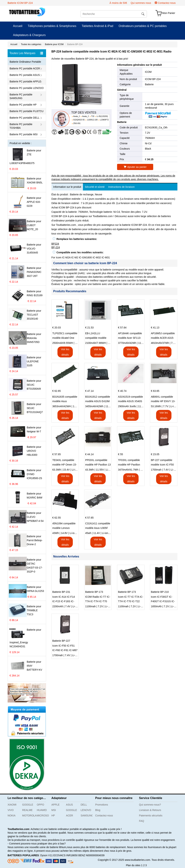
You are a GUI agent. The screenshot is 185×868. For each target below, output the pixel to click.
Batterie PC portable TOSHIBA (21, 126)
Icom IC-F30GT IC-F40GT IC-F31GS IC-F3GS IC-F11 (163, 599)
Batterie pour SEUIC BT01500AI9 (34, 385)
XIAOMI (12, 805)
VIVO (11, 810)
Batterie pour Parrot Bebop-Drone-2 (35, 540)
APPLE (56, 805)
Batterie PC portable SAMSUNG (21, 96)
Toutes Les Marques (26, 53)
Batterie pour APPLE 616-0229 (34, 202)
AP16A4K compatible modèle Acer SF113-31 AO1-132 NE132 (130, 336)
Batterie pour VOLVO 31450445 (34, 249)
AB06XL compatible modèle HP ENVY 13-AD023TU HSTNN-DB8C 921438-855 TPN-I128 (163, 399)
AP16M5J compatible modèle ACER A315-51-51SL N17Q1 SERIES (163, 336)
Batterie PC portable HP (23, 105)
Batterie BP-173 (94, 592)
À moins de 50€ (118, 3)
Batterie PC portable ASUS (25, 75)
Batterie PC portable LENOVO (27, 88)
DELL (84, 805)
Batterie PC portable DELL (24, 118)
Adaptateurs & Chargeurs (29, 35)
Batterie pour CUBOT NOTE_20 (34, 225)
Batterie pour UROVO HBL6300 (34, 451)
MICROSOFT (43, 815)
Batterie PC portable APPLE (25, 81)
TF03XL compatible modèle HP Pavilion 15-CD (129, 463)
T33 (93, 116)
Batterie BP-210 (160, 592)
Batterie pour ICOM (54, 44)
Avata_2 (77, 116)
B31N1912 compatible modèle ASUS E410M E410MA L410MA (98, 399)
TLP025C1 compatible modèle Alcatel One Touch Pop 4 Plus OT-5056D (65, 336)
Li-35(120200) (102, 116)
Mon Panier (169, 13)
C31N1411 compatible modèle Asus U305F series (98, 526)
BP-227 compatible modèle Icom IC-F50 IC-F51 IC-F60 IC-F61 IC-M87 (163, 463)
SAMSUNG (87, 815)
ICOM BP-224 (153, 79)
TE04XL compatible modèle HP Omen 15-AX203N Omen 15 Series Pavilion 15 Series (65, 463)
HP (53, 815)
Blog (98, 810)
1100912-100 (92, 120)
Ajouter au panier (135, 167)
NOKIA (12, 815)
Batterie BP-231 (61, 592)
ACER (69, 815)
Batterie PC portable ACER (25, 68)
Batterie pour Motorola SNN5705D (34, 338)
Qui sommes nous (141, 3)
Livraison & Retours (150, 810)
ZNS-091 (77, 123)
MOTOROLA (28, 815)
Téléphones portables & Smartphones (52, 26)
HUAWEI (42, 810)
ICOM (148, 72)
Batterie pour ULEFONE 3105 (34, 361)
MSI (54, 810)
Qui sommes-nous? (150, 805)
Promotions (102, 805)
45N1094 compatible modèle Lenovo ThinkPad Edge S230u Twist (65, 526)
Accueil (18, 26)
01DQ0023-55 (79, 120)
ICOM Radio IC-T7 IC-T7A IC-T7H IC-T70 (98, 599)
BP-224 (56, 247)
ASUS (69, 805)
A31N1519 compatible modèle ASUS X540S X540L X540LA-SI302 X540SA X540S (130, 399)
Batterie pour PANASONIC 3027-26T (34, 272)
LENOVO (86, 810)
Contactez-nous (167, 3)
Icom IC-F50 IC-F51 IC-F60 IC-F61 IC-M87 (65, 648)
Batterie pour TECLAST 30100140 (34, 315)
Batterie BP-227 (61, 641)
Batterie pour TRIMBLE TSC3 (34, 610)
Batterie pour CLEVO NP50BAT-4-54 (35, 517)
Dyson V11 (46, 855)
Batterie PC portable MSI (24, 134)
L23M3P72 (104, 120)
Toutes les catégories (31, 44)
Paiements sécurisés (151, 815)
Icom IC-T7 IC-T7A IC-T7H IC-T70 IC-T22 (131, 599)
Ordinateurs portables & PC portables (143, 26)
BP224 (55, 244)
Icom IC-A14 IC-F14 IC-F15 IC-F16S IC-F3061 (64, 599)
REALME (27, 810)
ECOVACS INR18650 (65, 855)
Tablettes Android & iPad (97, 26)
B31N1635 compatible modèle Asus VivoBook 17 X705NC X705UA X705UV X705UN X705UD (65, 399)
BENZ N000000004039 (92, 855)
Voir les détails (65, 352)
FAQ (142, 821)
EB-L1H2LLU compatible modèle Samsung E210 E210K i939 (98, 336)
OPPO (40, 805)
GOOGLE (28, 805)
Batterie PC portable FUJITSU (27, 111)
